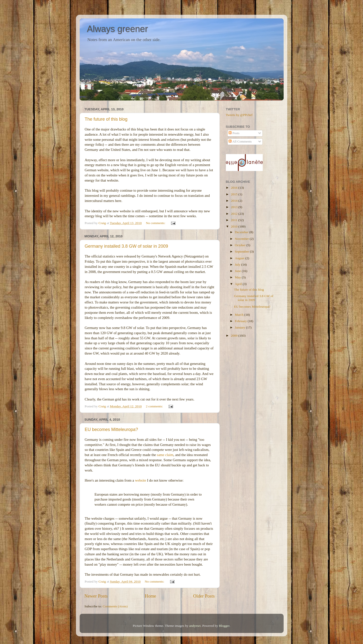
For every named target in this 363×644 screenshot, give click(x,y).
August (240, 258)
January (240, 327)
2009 (234, 336)
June (238, 271)
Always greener (117, 29)
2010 (234, 226)
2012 (234, 214)
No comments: (156, 223)
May (238, 277)
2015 (234, 194)
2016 (234, 188)
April (239, 284)
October (241, 245)
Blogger (224, 626)
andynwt (195, 626)
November (242, 239)
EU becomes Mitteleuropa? (111, 429)
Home (150, 596)
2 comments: (155, 406)
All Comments (240, 141)
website (140, 480)
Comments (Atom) (115, 606)
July (238, 265)
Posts (234, 133)
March (240, 315)
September (242, 251)
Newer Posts (96, 596)
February (241, 321)
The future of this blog (106, 119)
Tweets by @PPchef (239, 115)
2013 (234, 207)
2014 (234, 201)
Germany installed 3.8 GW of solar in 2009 (126, 246)
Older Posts (204, 596)
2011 (234, 220)
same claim (165, 455)
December (242, 232)
